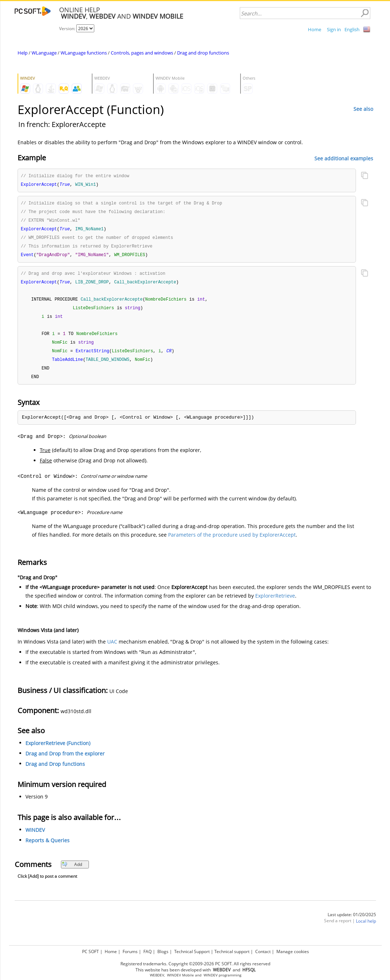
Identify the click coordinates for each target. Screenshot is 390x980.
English (352, 29)
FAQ (148, 951)
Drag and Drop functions (55, 771)
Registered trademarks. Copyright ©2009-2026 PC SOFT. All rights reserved (195, 964)
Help (23, 53)
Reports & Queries (47, 847)
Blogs (163, 951)
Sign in (334, 29)
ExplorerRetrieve (275, 603)
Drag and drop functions (203, 53)
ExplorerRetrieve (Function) (58, 750)
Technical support (232, 951)
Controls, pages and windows (142, 53)
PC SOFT (91, 951)
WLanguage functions (84, 53)
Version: (68, 29)
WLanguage (44, 53)
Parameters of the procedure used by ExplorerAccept (232, 542)
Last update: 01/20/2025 (352, 922)
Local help (366, 928)
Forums (130, 951)
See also (363, 109)
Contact (263, 951)
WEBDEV (157, 975)
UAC (112, 649)
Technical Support (192, 951)
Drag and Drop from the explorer (65, 761)
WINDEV (35, 837)
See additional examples (344, 158)
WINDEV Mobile (180, 975)
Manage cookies (293, 951)
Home (315, 29)
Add (72, 871)
